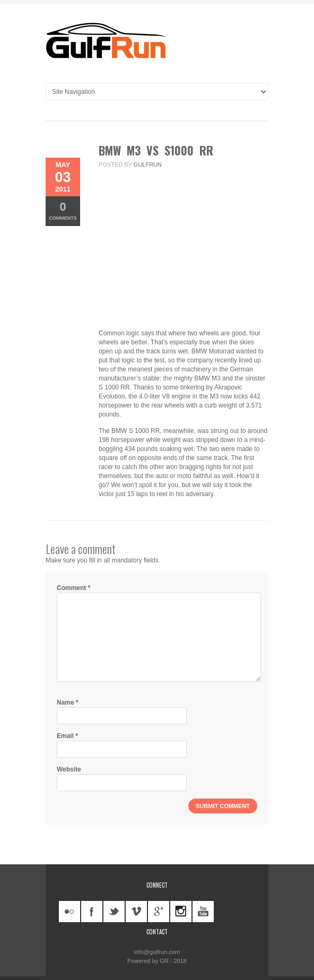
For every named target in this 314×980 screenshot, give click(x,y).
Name (68, 703)
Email (67, 736)
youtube (203, 912)
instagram (181, 912)
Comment (73, 588)
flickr (69, 912)
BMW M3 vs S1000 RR (156, 150)
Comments (63, 210)
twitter (114, 912)
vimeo (136, 912)
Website (69, 769)
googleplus (159, 912)
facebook (92, 912)
